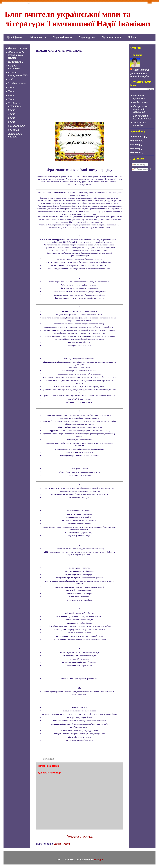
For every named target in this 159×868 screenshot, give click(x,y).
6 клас (12, 95)
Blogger (99, 860)
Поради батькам (62, 37)
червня (135, 148)
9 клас (12, 87)
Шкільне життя (37, 37)
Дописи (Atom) (62, 844)
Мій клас (133, 37)
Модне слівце (141, 102)
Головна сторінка (79, 836)
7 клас (12, 91)
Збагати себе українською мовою (16, 55)
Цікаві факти (14, 37)
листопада (137, 137)
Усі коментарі (141, 169)
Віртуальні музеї (111, 37)
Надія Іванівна (141, 70)
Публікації (139, 164)
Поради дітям (87, 37)
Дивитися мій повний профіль (140, 75)
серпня (135, 144)
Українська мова (17, 83)
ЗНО (11, 79)
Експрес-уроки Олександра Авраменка (141, 109)
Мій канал (14, 130)
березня (135, 141)
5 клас (12, 99)
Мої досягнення (17, 126)
